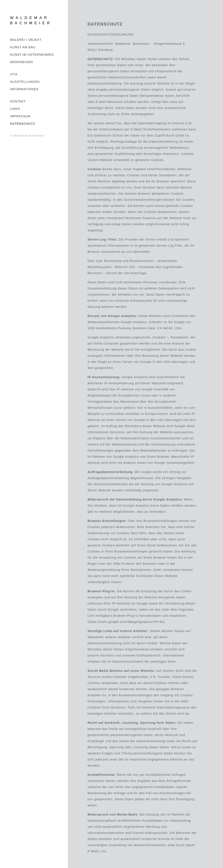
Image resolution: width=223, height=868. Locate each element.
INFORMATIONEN (24, 89)
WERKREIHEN (22, 62)
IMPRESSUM (20, 116)
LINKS (15, 109)
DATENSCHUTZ (23, 124)
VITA (14, 74)
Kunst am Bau (23, 47)
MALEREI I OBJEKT (26, 40)
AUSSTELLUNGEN (25, 82)
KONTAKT (18, 101)
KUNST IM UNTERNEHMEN (32, 55)
